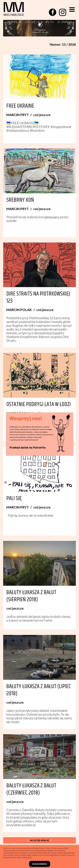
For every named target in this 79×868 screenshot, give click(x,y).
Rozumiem (40, 864)
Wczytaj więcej (39, 840)
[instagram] (63, 12)
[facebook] (53, 12)
